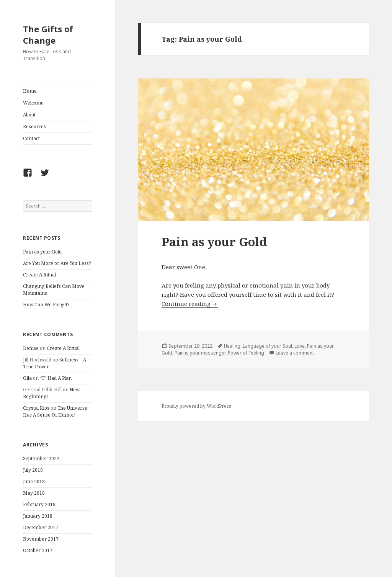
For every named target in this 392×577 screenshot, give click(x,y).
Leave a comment (295, 353)
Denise (31, 348)
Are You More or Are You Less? (57, 263)
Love (300, 346)
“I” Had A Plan (56, 378)
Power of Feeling (246, 353)
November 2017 (41, 539)
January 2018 (38, 516)
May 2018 (34, 493)
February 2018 (39, 504)
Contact (31, 138)
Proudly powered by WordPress (196, 406)
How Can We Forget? (46, 305)
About (29, 115)
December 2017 (41, 527)
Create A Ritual (39, 275)
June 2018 (34, 481)
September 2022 (41, 458)
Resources (34, 127)
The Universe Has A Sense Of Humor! (55, 411)
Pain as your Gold (42, 252)
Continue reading (190, 304)
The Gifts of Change (48, 34)
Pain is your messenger (200, 353)
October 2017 (38, 550)
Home (30, 91)
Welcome (33, 103)
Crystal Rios (36, 408)
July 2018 (33, 470)
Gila (27, 378)
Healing (232, 346)
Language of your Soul (267, 346)
